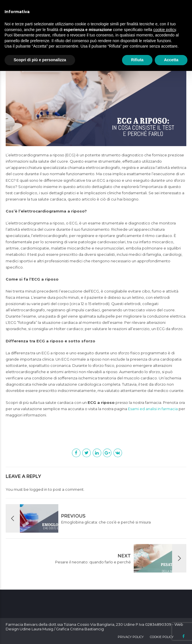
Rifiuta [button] (137, 60)
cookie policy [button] (165, 30)
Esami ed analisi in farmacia (153, 409)
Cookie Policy (162, 637)
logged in (38, 489)
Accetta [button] (171, 60)
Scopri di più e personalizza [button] (40, 60)
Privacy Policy (131, 637)
